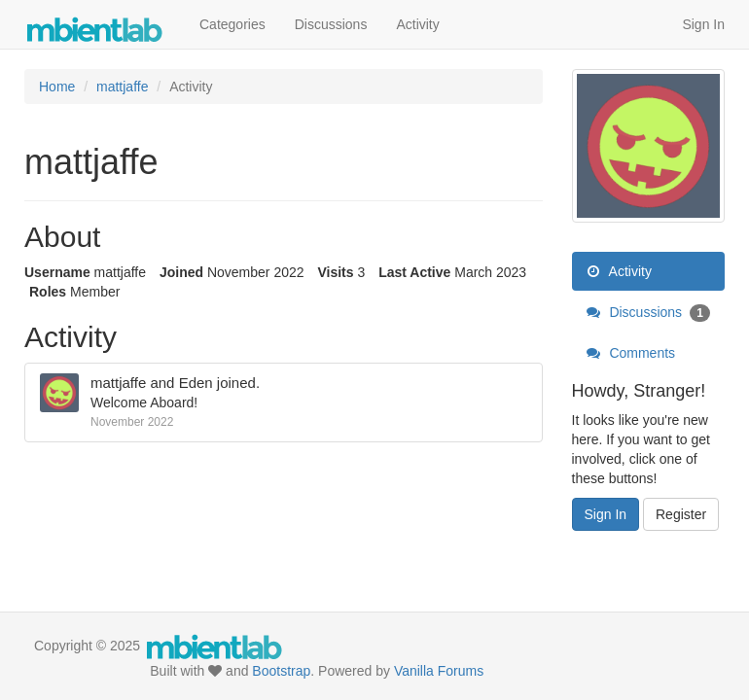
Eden (196, 383)
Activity (417, 24)
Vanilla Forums (439, 671)
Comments (631, 353)
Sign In (703, 24)
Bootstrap (281, 671)
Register (681, 514)
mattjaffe (118, 383)
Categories (232, 24)
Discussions (331, 24)
